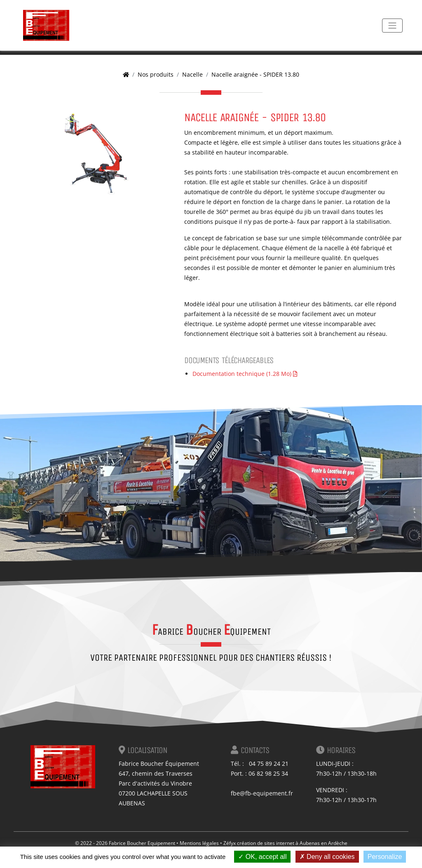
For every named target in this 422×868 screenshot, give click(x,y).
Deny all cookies (327, 857)
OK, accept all (262, 857)
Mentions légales (199, 843)
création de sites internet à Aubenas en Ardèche (292, 843)
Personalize (385, 857)
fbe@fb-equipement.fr (262, 793)
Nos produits (156, 74)
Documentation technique (245, 374)
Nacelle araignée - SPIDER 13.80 (255, 74)
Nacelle (192, 74)
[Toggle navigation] (392, 26)
